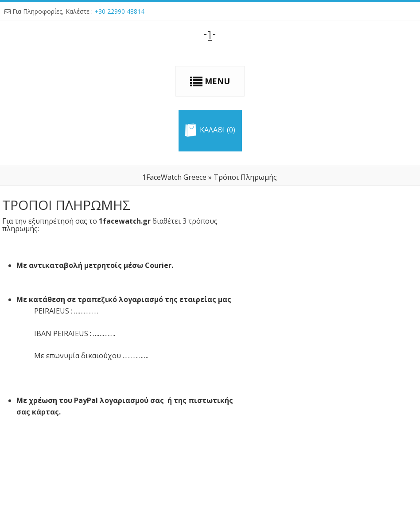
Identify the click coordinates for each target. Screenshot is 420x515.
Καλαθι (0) (218, 130)
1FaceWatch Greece (174, 177)
